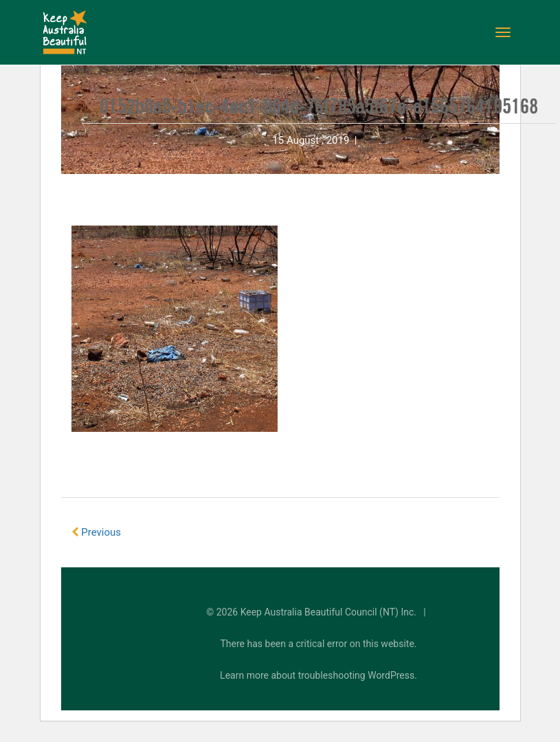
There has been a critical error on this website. (319, 644)
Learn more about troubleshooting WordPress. (318, 675)
